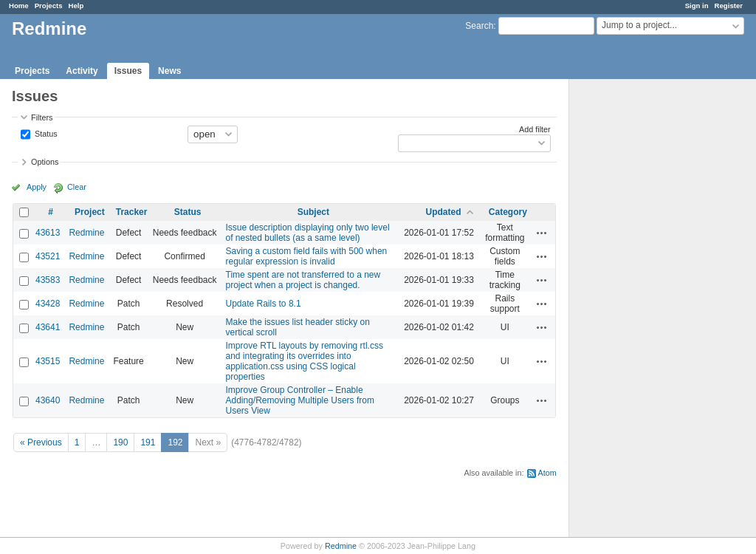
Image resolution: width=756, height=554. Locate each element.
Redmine (86, 233)
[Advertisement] (643, 311)
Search (479, 26)
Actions (542, 233)
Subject (313, 212)
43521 (48, 256)
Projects (49, 6)
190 (120, 442)
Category (508, 212)
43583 (48, 280)
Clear (77, 187)
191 (148, 442)
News (169, 71)
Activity (82, 71)
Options (45, 162)
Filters (42, 117)
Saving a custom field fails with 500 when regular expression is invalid (307, 256)
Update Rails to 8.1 (264, 304)
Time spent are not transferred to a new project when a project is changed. (303, 280)
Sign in (697, 6)
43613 (48, 233)
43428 (48, 304)
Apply (37, 187)
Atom (547, 473)
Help (76, 6)
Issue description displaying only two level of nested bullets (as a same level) (308, 233)
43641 (48, 327)
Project (90, 212)
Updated (444, 212)
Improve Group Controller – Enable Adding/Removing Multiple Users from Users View (300, 400)
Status (45, 133)
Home (19, 6)
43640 (48, 400)
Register (729, 6)
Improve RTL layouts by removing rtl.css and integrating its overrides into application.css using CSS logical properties (305, 361)
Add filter (535, 129)
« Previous (41, 442)
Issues (128, 71)
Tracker (132, 212)
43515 (48, 361)
